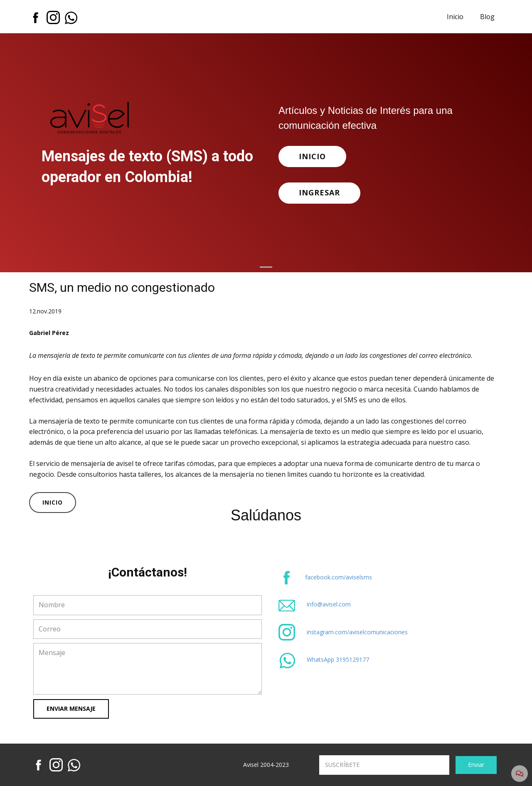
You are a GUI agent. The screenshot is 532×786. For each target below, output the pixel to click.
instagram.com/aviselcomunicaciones (357, 632)
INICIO (312, 156)
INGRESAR (319, 192)
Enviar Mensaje (71, 708)
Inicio (455, 17)
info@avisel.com (329, 604)
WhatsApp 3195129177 (338, 659)
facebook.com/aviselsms (339, 577)
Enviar (476, 765)
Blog (487, 17)
